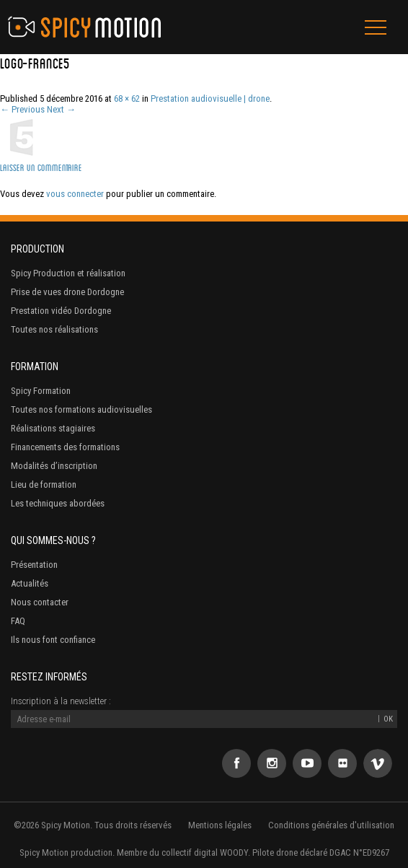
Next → (61, 109)
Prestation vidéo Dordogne (61, 311)
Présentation (34, 565)
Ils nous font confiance (53, 640)
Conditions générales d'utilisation (331, 825)
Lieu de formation (44, 485)
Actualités (30, 583)
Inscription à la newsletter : (61, 701)
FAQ (18, 621)
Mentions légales (220, 825)
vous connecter (75, 194)
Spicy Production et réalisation (68, 273)
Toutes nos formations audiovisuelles (81, 409)
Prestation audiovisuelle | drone (210, 98)
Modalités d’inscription (54, 466)
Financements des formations (65, 447)
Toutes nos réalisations (54, 329)
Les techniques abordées (58, 503)
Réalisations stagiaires (53, 428)
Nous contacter (40, 602)
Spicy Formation (41, 391)
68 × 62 (127, 98)
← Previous (22, 109)
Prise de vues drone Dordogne (67, 292)
